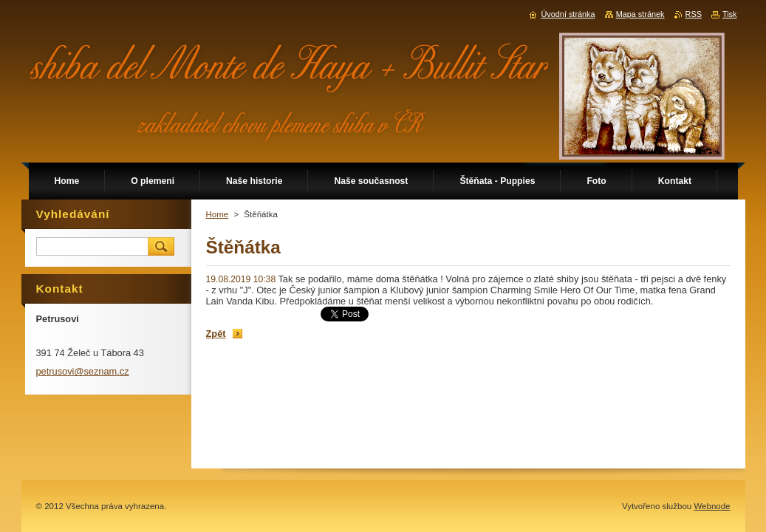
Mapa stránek (640, 14)
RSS (694, 14)
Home (218, 214)
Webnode (712, 506)
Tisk (730, 14)
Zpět (216, 334)
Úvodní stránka (568, 14)
